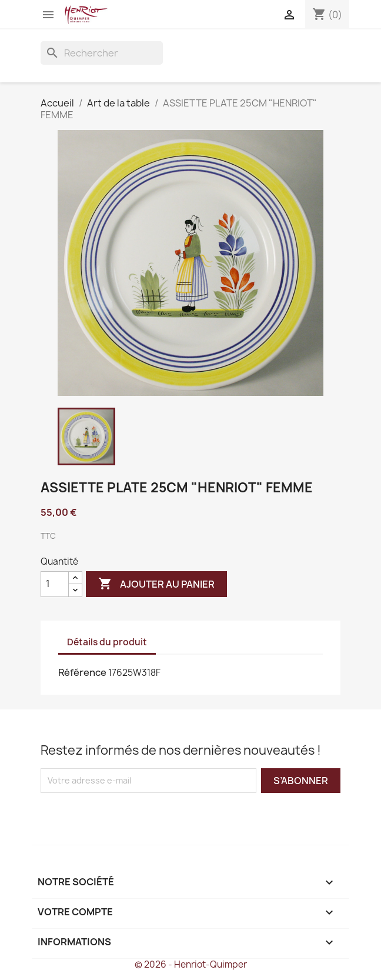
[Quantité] (55, 584)
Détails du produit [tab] (107, 642)
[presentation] (139, 816)
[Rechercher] (102, 53)
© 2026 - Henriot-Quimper (191, 964)
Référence (82, 672)
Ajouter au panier (156, 584)
